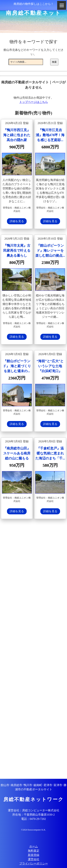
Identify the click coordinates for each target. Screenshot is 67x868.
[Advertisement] (33, 649)
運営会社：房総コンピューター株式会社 (34, 810)
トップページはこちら (34, 102)
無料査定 (34, 851)
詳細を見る (17, 221)
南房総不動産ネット (33, 13)
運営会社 (34, 859)
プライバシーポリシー (34, 863)
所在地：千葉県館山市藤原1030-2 (33, 815)
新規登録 (34, 855)
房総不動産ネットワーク (33, 799)
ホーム (34, 846)
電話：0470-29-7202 (33, 819)
